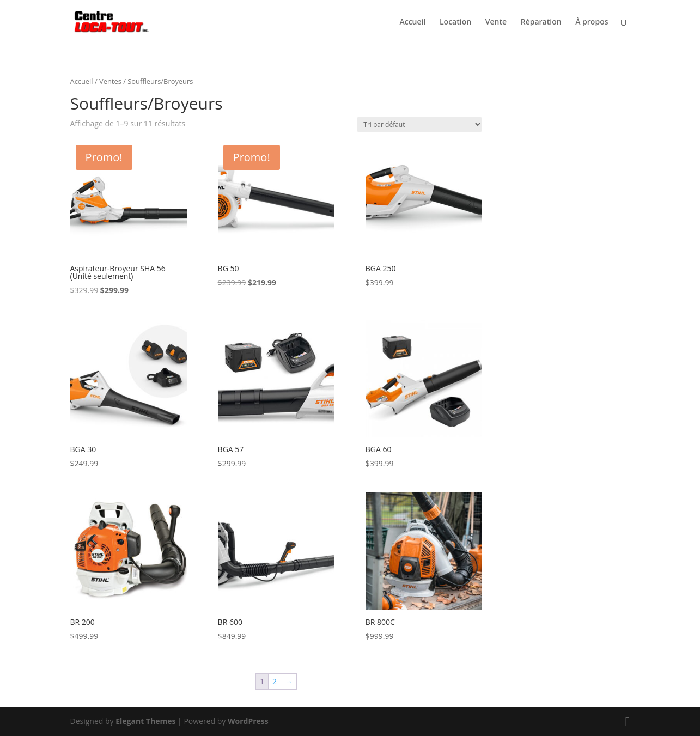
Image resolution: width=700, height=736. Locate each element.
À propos (592, 22)
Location (455, 22)
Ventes (110, 81)
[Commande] (419, 124)
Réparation (541, 22)
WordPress (248, 721)
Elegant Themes (145, 721)
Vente (496, 22)
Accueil (412, 22)
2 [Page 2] (275, 681)
